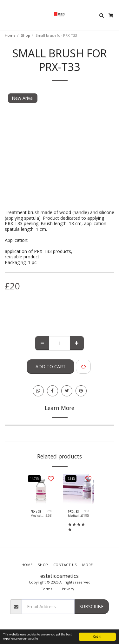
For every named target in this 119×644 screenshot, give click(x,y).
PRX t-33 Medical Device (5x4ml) (73, 514)
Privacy (68, 589)
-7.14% (71, 479)
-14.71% (34, 479)
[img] (41, 489)
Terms (46, 589)
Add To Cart (51, 366)
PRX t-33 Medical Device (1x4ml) (36, 514)
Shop (26, 35)
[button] (7, 15)
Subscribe (91, 606)
